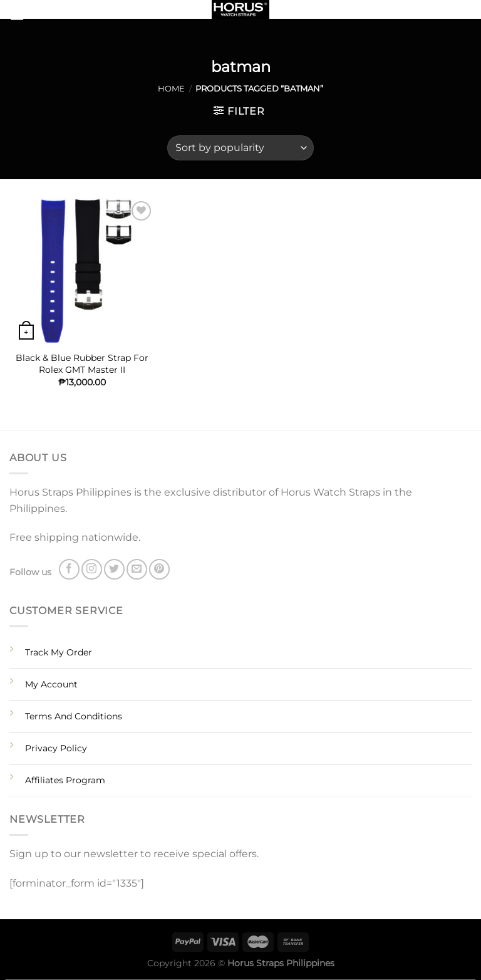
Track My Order (59, 652)
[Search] (467, 12)
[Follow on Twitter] (114, 569)
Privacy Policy (56, 748)
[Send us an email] (137, 569)
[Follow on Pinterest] (159, 569)
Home (171, 89)
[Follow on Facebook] (69, 569)
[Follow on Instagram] (92, 569)
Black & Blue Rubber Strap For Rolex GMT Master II (82, 364)
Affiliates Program (65, 780)
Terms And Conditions (74, 716)
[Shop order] (240, 148)
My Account (51, 684)
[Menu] (33, 15)
